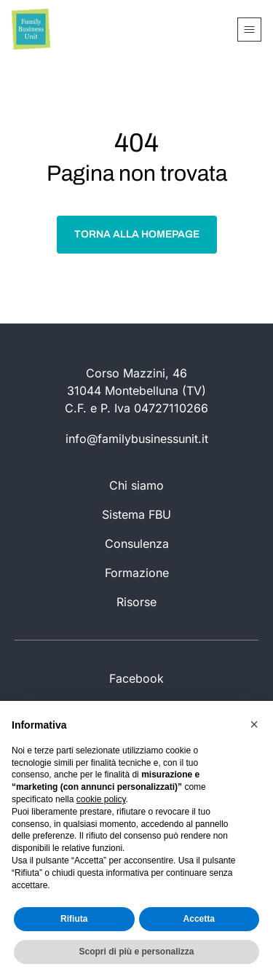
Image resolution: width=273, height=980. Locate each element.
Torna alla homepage (137, 234)
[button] (254, 724)
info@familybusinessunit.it (137, 439)
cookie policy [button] (101, 799)
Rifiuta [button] (74, 919)
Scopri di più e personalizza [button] (136, 952)
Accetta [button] (199, 919)
